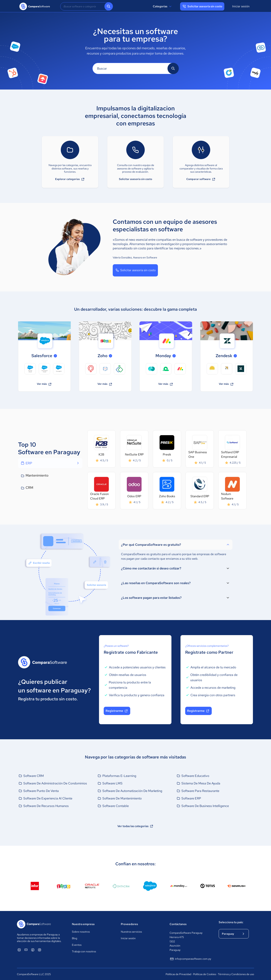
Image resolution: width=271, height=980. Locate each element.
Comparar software (201, 179)
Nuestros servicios (131, 932)
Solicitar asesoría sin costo (135, 179)
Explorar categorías (70, 179)
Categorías (163, 6)
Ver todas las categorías (136, 826)
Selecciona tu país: (231, 922)
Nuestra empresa (83, 924)
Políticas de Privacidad (178, 974)
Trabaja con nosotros (84, 951)
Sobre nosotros (81, 932)
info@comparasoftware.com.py (190, 959)
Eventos (77, 945)
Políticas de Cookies (205, 974)
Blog (75, 938)
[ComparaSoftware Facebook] (33, 950)
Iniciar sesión (241, 6)
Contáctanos (178, 924)
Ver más (45, 384)
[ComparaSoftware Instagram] (40, 950)
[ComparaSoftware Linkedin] (19, 950)
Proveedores (129, 924)
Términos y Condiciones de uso (236, 974)
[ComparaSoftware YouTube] (26, 950)
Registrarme (117, 711)
